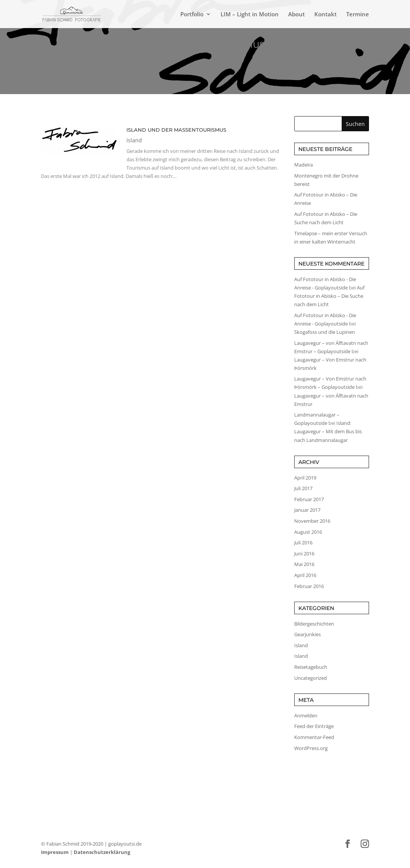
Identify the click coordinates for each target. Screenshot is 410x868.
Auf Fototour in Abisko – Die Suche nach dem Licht (329, 296)
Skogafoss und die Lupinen (325, 332)
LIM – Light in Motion (250, 15)
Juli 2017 (303, 488)
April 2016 (305, 575)
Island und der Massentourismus (176, 130)
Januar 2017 (307, 510)
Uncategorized (311, 678)
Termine (358, 15)
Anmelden (306, 715)
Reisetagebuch (311, 667)
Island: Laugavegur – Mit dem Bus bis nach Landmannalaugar (328, 431)
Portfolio (192, 15)
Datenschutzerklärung (102, 852)
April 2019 (305, 478)
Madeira (304, 165)
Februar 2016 (309, 586)
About (296, 15)
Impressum (55, 852)
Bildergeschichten (314, 624)
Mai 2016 (304, 564)
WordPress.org (311, 748)
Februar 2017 (309, 499)
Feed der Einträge (314, 726)
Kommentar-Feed (314, 737)
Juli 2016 (303, 542)
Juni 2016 (304, 554)
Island (134, 140)
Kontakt (326, 15)
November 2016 (312, 521)
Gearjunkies (307, 634)
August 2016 (308, 532)
